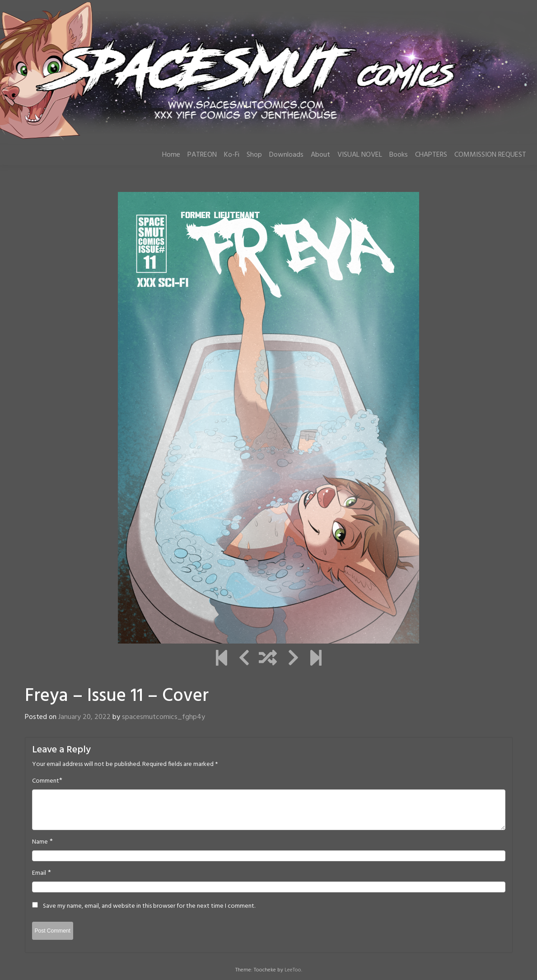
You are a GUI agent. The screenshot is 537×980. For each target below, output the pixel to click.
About (320, 155)
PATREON (202, 155)
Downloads (286, 155)
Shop (254, 155)
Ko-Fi (232, 155)
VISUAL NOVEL (360, 155)
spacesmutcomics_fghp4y (163, 717)
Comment (46, 781)
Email (39, 873)
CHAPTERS (431, 155)
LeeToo (293, 970)
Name (40, 842)
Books (399, 155)
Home (171, 155)
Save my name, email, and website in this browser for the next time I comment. (149, 906)
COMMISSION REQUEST (490, 155)
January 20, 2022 (84, 717)
